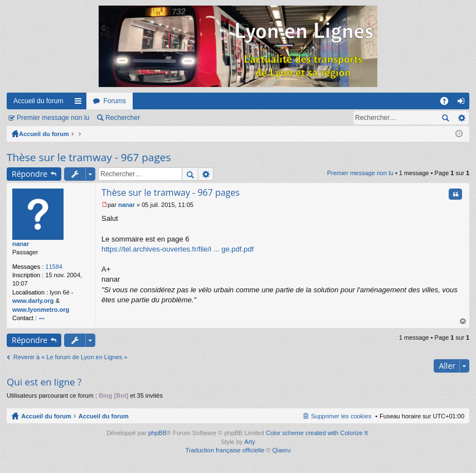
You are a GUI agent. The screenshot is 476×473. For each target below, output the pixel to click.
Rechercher (123, 118)
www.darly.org (33, 301)
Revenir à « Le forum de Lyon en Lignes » (70, 357)
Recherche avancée (461, 118)
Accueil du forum (38, 101)
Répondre (30, 174)
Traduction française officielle (225, 450)
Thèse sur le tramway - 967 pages (89, 157)
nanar (21, 244)
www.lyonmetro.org (41, 310)
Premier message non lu (53, 118)
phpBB (157, 433)
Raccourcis (80, 103)
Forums (115, 101)
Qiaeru (282, 450)
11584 (54, 267)
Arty (250, 442)
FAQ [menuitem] (448, 103)
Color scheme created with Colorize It (317, 433)
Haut (463, 322)
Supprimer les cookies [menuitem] (341, 416)
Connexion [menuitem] (463, 103)
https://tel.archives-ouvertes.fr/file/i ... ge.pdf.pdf (178, 249)
